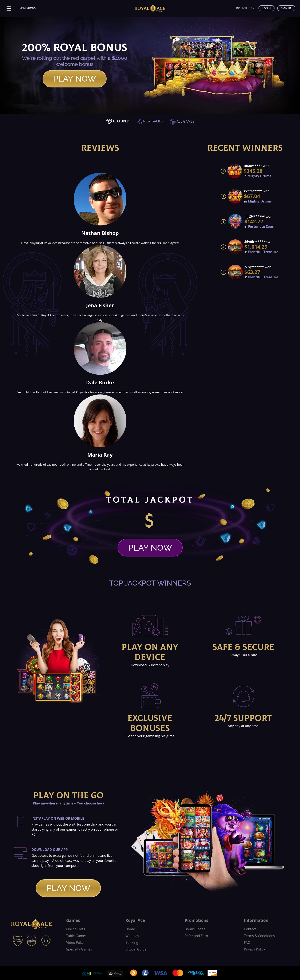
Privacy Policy (254, 949)
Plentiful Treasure (263, 252)
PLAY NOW (75, 79)
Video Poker (76, 942)
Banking (132, 942)
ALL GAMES (182, 121)
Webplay (132, 936)
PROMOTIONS (27, 8)
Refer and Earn (196, 936)
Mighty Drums (259, 176)
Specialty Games (79, 949)
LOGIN (266, 8)
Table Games (76, 936)
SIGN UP (286, 8)
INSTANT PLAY (245, 8)
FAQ (247, 942)
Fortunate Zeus (261, 227)
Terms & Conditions (259, 936)
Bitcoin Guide (136, 949)
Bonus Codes (195, 929)
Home (130, 929)
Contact (250, 929)
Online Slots (76, 929)
